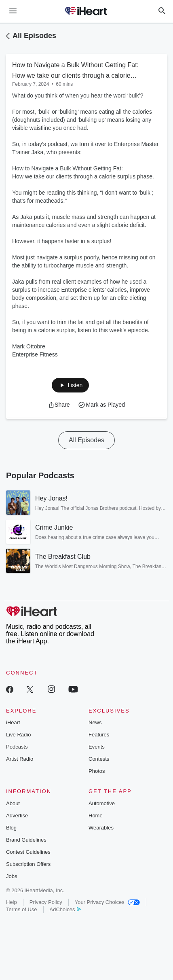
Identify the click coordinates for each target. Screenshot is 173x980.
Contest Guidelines (28, 852)
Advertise (17, 816)
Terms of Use (22, 909)
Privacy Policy (46, 902)
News (95, 722)
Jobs (12, 876)
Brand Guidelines (26, 840)
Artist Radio (20, 759)
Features (99, 735)
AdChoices (65, 909)
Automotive (102, 803)
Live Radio (18, 735)
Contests (99, 759)
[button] (70, 385)
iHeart (13, 722)
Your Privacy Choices (107, 902)
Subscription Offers (28, 864)
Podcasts (17, 747)
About (13, 803)
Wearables (101, 828)
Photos (97, 771)
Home (96, 816)
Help (12, 902)
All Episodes (34, 36)
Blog (11, 828)
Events (97, 747)
